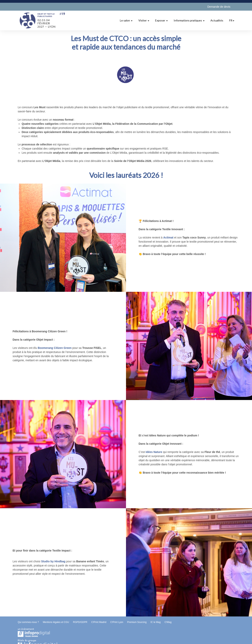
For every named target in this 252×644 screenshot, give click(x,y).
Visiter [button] (144, 20)
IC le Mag (155, 622)
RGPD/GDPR (80, 622)
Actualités (217, 20)
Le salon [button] (126, 20)
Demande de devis (219, 7)
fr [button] (232, 20)
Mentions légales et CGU (56, 622)
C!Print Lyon (117, 622)
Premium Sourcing (137, 622)
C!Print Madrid (99, 622)
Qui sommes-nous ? (28, 622)
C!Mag (168, 622)
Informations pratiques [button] (189, 20)
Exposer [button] (161, 20)
